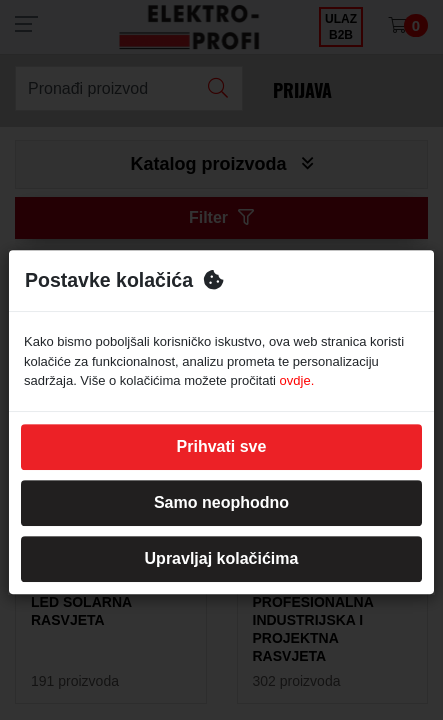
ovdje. (297, 380)
